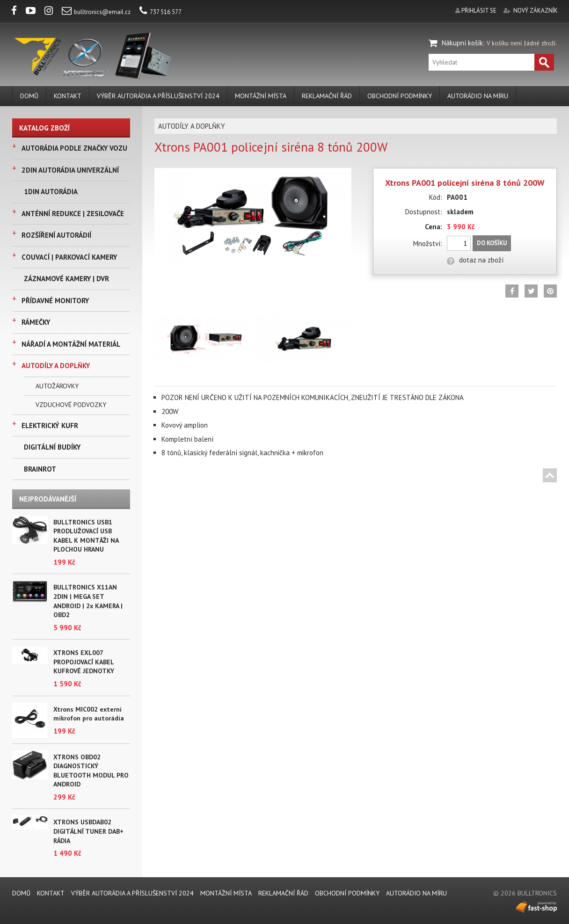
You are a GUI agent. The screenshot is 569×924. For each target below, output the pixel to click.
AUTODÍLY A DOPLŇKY (56, 366)
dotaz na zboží (475, 260)
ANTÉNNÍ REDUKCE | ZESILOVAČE (73, 214)
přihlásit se (479, 11)
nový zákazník (536, 11)
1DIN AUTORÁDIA (51, 192)
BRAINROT (40, 469)
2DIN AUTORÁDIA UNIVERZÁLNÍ (70, 170)
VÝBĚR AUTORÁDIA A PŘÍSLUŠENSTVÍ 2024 (158, 96)
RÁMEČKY (36, 322)
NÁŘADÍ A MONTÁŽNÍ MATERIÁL (71, 344)
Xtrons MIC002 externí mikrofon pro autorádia (89, 714)
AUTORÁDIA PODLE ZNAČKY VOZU (74, 148)
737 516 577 (160, 12)
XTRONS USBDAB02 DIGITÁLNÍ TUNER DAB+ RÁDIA (88, 831)
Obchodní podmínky (400, 96)
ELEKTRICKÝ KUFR (50, 426)
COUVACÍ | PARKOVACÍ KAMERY (69, 257)
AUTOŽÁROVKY (57, 386)
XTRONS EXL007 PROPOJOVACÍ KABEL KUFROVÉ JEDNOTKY (84, 662)
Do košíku (492, 243)
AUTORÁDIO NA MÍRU (478, 96)
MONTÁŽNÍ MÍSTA (261, 96)
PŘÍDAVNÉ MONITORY (55, 301)
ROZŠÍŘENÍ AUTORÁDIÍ (56, 235)
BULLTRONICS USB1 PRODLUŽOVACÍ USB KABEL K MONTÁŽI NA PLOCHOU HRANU (86, 536)
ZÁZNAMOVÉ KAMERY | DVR (66, 279)
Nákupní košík (462, 43)
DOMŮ (29, 96)
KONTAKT (68, 96)
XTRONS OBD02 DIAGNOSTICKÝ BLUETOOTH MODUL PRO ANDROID (91, 771)
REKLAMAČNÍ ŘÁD (327, 96)
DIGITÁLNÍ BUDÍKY (52, 447)
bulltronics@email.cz (96, 12)
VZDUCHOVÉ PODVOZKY (71, 405)
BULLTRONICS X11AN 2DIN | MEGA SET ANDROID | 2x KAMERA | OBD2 (88, 601)
